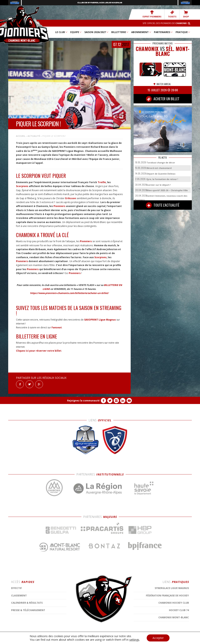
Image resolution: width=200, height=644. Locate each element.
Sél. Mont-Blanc (172, 51)
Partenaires (163, 32)
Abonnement (141, 32)
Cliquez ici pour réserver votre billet (39, 351)
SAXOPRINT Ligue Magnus (100, 320)
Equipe (76, 32)
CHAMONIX (147, 49)
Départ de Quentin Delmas (161, 174)
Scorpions (22, 186)
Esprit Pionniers (152, 14)
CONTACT (100, 639)
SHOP (186, 14)
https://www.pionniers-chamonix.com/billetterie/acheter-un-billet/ (69, 293)
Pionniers (59, 206)
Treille (102, 182)
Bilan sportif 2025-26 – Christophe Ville (167, 190)
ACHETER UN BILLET (163, 99)
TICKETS (172, 14)
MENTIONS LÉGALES (82, 639)
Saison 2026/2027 (97, 32)
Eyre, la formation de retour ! (162, 179)
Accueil (21, 136)
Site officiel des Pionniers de (165, 23)
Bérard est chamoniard (159, 168)
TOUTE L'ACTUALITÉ (163, 205)
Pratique (183, 32)
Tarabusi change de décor (161, 163)
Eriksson (71, 198)
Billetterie (120, 32)
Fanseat (57, 327)
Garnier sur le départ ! (159, 185)
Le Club (62, 32)
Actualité (34, 136)
